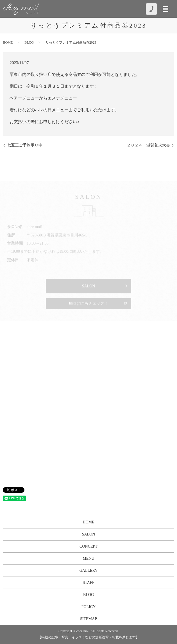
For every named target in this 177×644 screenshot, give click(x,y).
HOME (8, 42)
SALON (89, 534)
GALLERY (89, 570)
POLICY (89, 607)
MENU (88, 558)
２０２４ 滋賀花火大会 (148, 145)
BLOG (29, 42)
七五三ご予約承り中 (25, 145)
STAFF (89, 583)
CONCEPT (88, 546)
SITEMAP (88, 619)
